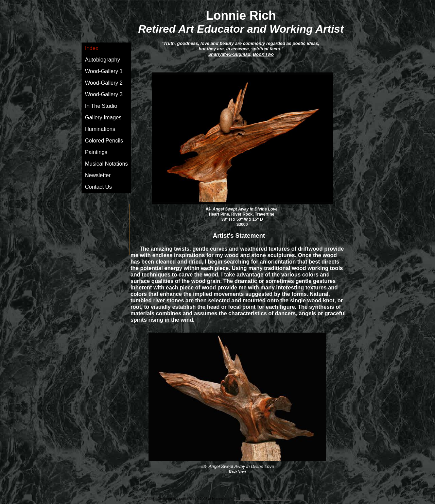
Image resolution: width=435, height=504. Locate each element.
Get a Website (245, 499)
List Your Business (277, 499)
